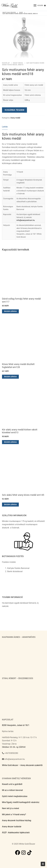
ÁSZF (4, 833)
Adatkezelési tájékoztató (19, 833)
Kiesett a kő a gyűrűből (12, 784)
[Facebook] (18, 853)
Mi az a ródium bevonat (12, 790)
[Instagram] (24, 853)
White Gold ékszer (9, 13)
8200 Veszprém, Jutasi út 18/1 (16, 725)
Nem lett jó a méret (11, 808)
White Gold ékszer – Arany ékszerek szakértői (22, 765)
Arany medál (18, 63)
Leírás (5, 127)
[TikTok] (30, 853)
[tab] (5, 127)
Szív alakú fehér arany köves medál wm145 (23, 495)
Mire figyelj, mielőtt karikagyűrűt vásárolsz (21, 802)
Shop (21, 13)
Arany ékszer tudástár (12, 827)
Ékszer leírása (10, 311)
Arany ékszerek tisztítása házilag (17, 820)
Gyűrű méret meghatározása (15, 796)
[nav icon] (35, 5)
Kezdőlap (6, 63)
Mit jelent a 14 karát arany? (14, 814)
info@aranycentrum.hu (26, 220)
